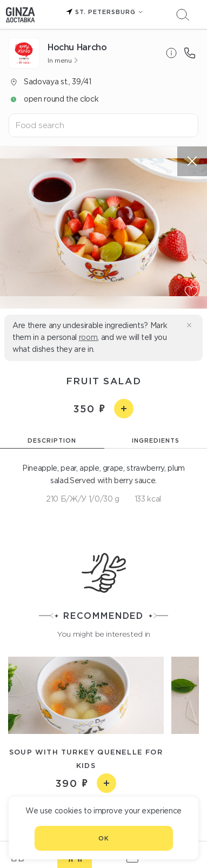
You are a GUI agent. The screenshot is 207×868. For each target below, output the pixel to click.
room (88, 337)
